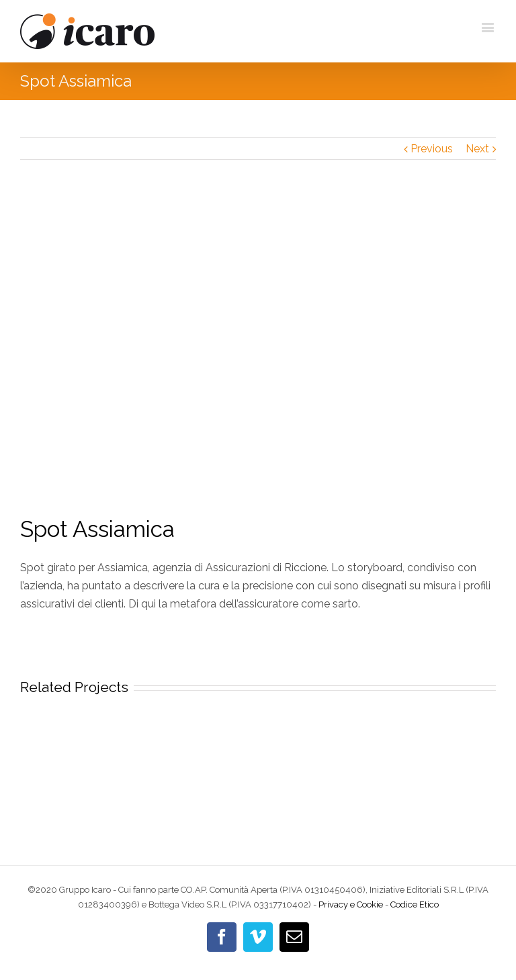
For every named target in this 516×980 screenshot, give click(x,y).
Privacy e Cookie (351, 904)
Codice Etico (415, 904)
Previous (432, 149)
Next (477, 149)
